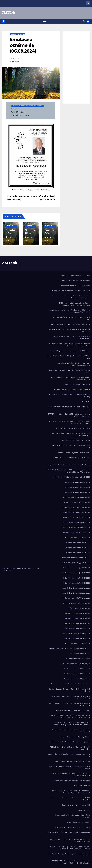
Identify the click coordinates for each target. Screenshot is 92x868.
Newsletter (86, 402)
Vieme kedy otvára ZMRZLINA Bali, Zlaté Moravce (72, 781)
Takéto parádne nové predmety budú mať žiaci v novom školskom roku (70, 704)
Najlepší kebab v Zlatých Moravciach (77, 385)
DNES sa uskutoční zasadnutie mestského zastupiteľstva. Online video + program (75, 304)
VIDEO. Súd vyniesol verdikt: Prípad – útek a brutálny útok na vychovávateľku (71, 775)
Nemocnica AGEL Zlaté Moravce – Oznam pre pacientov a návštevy (70, 396)
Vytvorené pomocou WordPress (14, 568)
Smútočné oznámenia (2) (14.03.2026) (76, 578)
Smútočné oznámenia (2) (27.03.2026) (76, 598)
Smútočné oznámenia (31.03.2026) (78, 644)
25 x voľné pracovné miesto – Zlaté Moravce (74, 281)
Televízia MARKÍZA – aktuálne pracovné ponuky (73, 710)
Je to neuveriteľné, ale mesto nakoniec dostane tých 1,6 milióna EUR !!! (70, 331)
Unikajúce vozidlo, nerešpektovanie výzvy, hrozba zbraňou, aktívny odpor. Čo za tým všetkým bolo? (72, 724)
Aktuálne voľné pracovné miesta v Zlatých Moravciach (70, 291)
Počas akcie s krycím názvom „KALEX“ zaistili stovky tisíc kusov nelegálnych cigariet (69, 422)
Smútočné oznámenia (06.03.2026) (77, 492)
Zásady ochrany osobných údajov (78, 822)
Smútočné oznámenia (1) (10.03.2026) (77, 507)
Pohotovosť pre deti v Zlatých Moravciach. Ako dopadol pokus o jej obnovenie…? (70, 434)
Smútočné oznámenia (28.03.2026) (78, 628)
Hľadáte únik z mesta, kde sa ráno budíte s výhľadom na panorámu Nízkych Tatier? (69, 311)
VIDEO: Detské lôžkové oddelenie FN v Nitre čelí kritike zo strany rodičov (70, 748)
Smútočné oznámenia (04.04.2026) (77, 487)
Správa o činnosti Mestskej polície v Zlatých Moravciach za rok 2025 (70, 690)
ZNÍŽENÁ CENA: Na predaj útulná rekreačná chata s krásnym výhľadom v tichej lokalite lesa (71, 862)
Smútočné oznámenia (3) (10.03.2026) (76, 633)
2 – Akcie (87, 276)
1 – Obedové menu (74, 276)
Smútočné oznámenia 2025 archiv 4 (77, 679)
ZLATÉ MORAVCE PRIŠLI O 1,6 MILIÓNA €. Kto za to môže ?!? (69, 833)
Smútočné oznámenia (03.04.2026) (77, 482)
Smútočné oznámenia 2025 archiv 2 (77, 669)
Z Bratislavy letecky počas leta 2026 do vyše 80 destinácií (73, 816)
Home (63, 276)
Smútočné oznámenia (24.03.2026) (78, 613)
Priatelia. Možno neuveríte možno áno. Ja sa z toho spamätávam (71, 459)
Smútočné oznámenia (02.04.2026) (77, 477)
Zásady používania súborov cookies (67, 827)
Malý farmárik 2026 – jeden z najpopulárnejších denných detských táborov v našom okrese (69, 345)
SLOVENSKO (58, 477)
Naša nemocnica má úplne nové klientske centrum (71, 390)
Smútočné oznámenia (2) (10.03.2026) (76, 568)
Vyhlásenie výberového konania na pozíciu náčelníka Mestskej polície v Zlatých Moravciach (71, 792)
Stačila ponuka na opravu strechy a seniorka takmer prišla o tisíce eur (71, 697)
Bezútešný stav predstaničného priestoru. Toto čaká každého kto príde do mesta (71, 297)
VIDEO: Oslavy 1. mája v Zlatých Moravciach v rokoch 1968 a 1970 (69, 755)
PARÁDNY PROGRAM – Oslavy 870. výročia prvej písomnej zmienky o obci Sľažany (69, 415)
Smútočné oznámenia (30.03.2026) (78, 639)
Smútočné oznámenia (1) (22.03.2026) (76, 527)
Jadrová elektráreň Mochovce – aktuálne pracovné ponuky (72, 318)
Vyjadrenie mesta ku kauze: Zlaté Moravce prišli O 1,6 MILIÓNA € (71, 799)
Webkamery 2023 (84, 810)
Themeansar (6, 570)
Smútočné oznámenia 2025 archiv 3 (77, 674)
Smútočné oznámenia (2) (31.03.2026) (76, 603)
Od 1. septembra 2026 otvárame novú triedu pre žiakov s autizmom (69, 408)
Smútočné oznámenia (18, 34)
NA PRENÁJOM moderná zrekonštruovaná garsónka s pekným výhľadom (71, 378)
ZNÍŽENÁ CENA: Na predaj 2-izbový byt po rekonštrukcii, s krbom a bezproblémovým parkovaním (69, 848)
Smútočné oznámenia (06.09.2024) (23, 45)
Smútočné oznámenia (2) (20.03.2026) (76, 588)
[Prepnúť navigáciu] (44, 21)
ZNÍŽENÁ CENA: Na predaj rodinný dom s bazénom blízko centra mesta (69, 855)
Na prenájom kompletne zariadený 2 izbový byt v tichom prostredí (69, 371)
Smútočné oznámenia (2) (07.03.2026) (76, 563)
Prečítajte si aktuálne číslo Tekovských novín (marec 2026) (71, 447)
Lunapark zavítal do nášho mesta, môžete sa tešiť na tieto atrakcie (71, 338)
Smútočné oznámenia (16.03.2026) (78, 553)
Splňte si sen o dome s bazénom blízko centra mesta (70, 684)
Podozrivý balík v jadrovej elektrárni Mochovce (73, 428)
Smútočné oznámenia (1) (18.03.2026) (77, 517)
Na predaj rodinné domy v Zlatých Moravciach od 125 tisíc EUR (69, 357)
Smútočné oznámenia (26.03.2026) (78, 623)
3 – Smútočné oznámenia (68, 286)
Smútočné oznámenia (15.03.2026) (78, 548)
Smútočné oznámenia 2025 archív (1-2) (76, 664)
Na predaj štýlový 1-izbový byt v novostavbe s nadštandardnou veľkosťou (74, 364)
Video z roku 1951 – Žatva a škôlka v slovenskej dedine (70, 742)
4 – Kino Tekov (85, 286)
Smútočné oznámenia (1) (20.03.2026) (76, 522)
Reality (88, 465)
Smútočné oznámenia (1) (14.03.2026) (77, 512)
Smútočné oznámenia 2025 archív (78, 659)
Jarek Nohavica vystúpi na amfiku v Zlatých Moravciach (70, 324)
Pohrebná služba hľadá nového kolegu (76, 440)
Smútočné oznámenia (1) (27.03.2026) (77, 533)
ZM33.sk (8, 13)
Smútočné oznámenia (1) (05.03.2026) (76, 497)
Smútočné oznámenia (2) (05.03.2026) (76, 558)
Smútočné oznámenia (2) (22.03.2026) (76, 593)
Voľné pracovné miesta (82, 786)
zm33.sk (16, 59)
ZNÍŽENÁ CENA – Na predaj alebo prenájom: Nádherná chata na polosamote (70, 841)
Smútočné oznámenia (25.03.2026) (78, 618)
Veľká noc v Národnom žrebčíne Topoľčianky (74, 737)
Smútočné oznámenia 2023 (80, 649)
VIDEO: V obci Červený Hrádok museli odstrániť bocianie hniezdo (69, 767)
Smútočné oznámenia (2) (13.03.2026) (76, 573)
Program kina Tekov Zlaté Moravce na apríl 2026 (66, 465)
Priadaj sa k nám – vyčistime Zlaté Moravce (74, 453)
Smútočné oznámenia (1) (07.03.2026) (77, 502)
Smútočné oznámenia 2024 (80, 654)
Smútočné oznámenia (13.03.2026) (78, 543)
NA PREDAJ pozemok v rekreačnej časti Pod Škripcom (70, 351)
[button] (84, 21)
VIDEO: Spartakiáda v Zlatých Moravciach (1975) (73, 761)
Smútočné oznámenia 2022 (58, 649)
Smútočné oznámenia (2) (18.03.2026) (76, 583)
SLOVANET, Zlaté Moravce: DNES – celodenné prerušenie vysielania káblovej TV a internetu (69, 471)
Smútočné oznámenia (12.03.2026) (78, 538)
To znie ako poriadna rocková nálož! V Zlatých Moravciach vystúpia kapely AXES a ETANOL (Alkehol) (69, 716)
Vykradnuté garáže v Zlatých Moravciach (75, 805)
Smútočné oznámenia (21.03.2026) (78, 608)
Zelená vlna (86, 827)
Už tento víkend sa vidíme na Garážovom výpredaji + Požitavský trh (71, 731)
